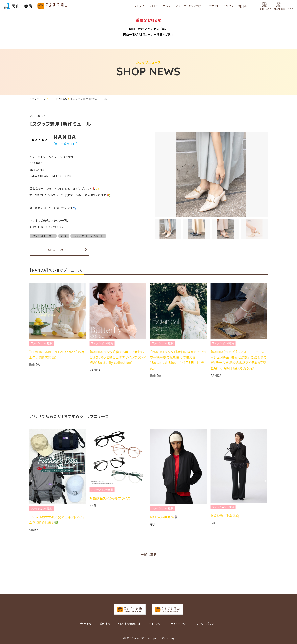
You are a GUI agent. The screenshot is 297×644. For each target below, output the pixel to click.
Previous (32, 339)
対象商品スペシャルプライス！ (111, 498)
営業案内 (212, 6)
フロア (153, 6)
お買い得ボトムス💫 (226, 515)
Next (266, 339)
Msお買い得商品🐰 (165, 517)
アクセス (228, 6)
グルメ (167, 6)
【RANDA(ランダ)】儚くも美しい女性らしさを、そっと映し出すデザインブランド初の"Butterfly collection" (118, 357)
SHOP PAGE (57, 250)
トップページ (38, 99)
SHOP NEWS (58, 99)
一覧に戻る (149, 554)
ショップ (139, 6)
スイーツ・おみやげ (188, 6)
